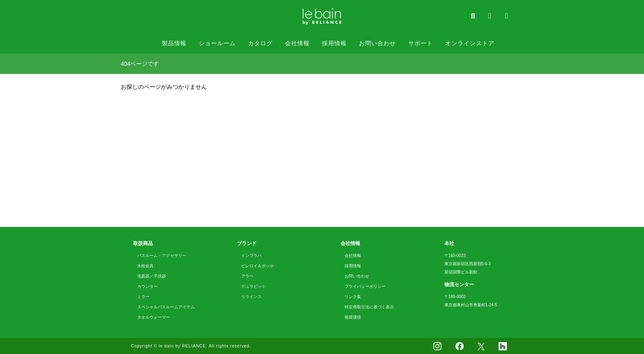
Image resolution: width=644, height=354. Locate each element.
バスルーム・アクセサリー (162, 256)
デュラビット (253, 286)
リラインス (251, 297)
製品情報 (174, 43)
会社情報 (297, 43)
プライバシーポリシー (365, 286)
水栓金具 (145, 266)
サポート (421, 43)
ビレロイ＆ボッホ (258, 266)
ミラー (143, 297)
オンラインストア (470, 43)
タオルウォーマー (154, 317)
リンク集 (353, 297)
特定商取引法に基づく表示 (369, 307)
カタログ (260, 43)
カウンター (147, 286)
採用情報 (334, 43)
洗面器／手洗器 (152, 276)
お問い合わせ (377, 43)
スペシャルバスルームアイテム (166, 307)
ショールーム (217, 43)
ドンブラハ (251, 256)
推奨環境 (353, 317)
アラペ (247, 276)
